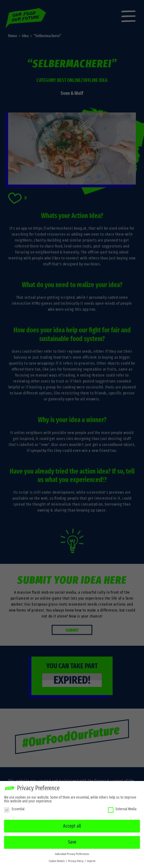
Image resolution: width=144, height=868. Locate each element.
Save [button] (72, 841)
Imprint (91, 860)
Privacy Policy (76, 860)
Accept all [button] (72, 825)
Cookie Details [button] (57, 860)
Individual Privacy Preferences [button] (72, 853)
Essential (14, 808)
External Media (122, 808)
